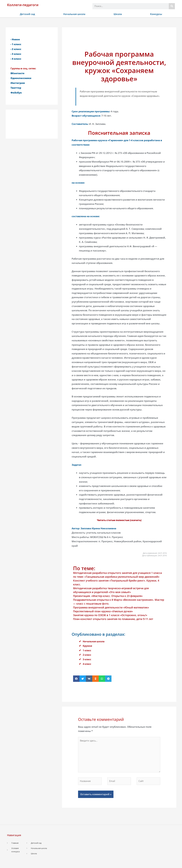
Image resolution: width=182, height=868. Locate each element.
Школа (118, 14)
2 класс (87, 655)
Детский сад (27, 14)
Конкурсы (156, 14)
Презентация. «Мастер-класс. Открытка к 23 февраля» (108, 596)
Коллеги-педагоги (23, 5)
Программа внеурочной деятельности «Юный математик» (111, 607)
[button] (76, 679)
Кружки (88, 646)
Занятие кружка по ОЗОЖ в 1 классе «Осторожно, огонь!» (110, 615)
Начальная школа (74, 14)
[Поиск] (172, 6)
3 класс (87, 659)
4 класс (87, 664)
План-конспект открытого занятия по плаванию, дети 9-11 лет (113, 619)
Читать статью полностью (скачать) (119, 520)
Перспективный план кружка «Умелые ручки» (103, 611)
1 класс (87, 650)
